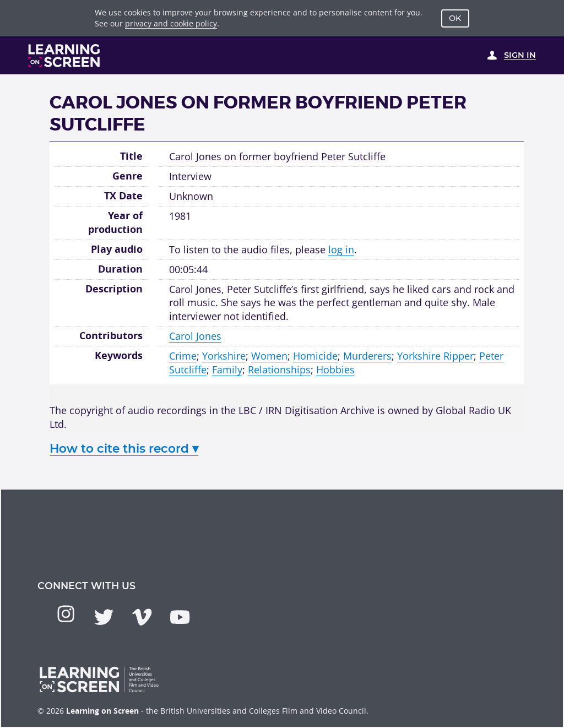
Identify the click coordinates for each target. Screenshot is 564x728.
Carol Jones (195, 336)
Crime (183, 356)
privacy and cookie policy (171, 23)
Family (227, 370)
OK (455, 18)
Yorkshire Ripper (435, 356)
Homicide (315, 356)
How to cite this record (124, 448)
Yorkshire (224, 356)
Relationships (279, 370)
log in (341, 249)
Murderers (367, 356)
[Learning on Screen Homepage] (64, 56)
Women (269, 356)
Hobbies (335, 370)
